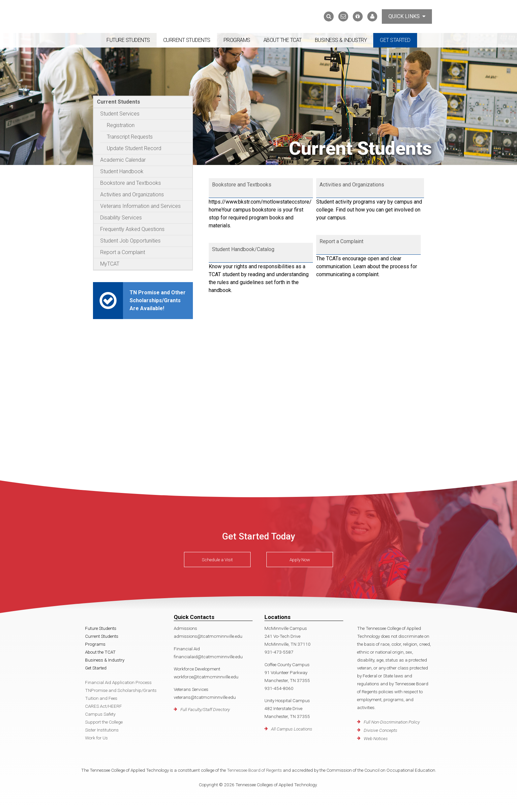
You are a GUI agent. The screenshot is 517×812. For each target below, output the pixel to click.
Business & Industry (341, 40)
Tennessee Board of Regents (254, 770)
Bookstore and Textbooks (131, 183)
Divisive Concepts (380, 730)
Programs (237, 40)
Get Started (395, 40)
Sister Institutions (102, 730)
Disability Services (121, 218)
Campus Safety (100, 714)
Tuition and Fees (101, 698)
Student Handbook (122, 171)
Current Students (187, 40)
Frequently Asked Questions (132, 229)
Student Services (120, 114)
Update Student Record (134, 148)
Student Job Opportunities (130, 241)
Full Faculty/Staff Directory (205, 709)
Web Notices (376, 738)
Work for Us (96, 738)
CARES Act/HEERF (104, 706)
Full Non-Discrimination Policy (392, 722)
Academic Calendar (123, 160)
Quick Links (407, 16)
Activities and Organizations (132, 195)
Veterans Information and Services (140, 206)
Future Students (128, 40)
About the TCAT (283, 40)
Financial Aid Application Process (118, 682)
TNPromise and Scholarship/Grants (121, 690)
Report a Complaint (123, 252)
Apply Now (300, 560)
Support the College (104, 722)
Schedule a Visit (217, 560)
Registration (121, 125)
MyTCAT (110, 264)
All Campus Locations (292, 729)
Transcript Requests (130, 137)
